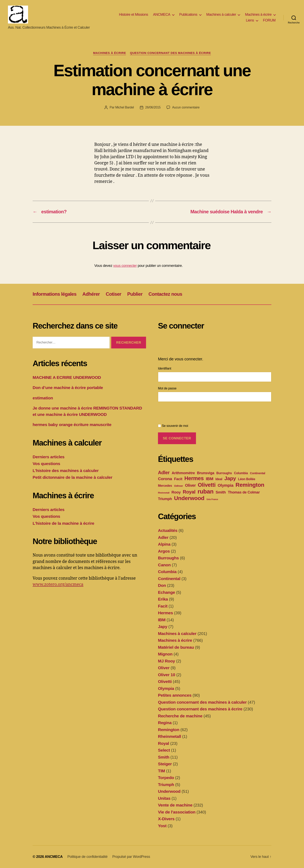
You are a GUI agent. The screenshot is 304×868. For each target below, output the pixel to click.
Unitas (164, 798)
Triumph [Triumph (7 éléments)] (165, 499)
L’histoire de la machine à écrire (63, 523)
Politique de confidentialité (88, 857)
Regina (165, 723)
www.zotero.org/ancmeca (58, 585)
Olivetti (165, 681)
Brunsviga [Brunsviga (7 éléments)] (206, 473)
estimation (43, 398)
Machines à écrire (258, 15)
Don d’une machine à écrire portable (68, 388)
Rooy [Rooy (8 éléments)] (176, 492)
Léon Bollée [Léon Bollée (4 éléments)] (247, 479)
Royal (164, 743)
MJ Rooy (167, 661)
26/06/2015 (153, 107)
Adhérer (91, 294)
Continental (169, 579)
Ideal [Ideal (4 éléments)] (219, 479)
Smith (164, 757)
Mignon (165, 654)
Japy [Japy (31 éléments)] (230, 478)
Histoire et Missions (133, 15)
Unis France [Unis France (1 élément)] (212, 499)
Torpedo (166, 778)
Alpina (164, 544)
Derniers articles (49, 457)
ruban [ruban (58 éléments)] (206, 491)
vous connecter (125, 266)
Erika (163, 599)
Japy (163, 627)
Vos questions (46, 464)
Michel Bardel (124, 107)
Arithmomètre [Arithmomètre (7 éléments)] (183, 473)
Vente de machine (175, 805)
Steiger (165, 764)
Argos (164, 551)
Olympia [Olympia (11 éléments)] (226, 485)
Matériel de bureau (176, 647)
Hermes (165, 613)
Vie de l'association (177, 812)
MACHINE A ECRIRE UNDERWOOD (67, 377)
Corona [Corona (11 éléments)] (165, 479)
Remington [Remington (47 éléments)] (250, 485)
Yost (162, 826)
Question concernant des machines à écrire (170, 53)
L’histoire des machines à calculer (66, 471)
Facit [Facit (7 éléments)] (178, 479)
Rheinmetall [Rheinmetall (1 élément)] (164, 493)
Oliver (164, 668)
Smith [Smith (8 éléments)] (221, 492)
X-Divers (166, 819)
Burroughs (168, 558)
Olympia (166, 688)
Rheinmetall (170, 736)
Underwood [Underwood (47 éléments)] (189, 498)
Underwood (169, 791)
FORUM (269, 20)
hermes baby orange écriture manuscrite (72, 425)
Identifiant (165, 368)
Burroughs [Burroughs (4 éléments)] (224, 473)
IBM (162, 620)
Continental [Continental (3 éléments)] (258, 473)
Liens (250, 20)
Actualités (168, 530)
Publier (135, 294)
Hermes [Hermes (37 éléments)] (194, 478)
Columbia (167, 572)
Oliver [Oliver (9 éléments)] (190, 485)
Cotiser (113, 294)
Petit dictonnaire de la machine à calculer (73, 477)
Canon (164, 565)
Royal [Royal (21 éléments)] (189, 492)
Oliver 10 (167, 675)
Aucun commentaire (186, 107)
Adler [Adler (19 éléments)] (164, 473)
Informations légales (55, 294)
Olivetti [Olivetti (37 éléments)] (207, 485)
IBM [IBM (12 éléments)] (210, 479)
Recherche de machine (180, 716)
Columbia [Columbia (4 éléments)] (241, 473)
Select (164, 750)
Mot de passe (167, 388)
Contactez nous (165, 294)
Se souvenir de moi (173, 426)
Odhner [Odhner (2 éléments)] (178, 486)
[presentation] (188, 414)
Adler (163, 537)
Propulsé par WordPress (131, 857)
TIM (161, 771)
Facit (163, 606)
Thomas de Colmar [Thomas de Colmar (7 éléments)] (244, 492)
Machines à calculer (221, 15)
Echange (167, 592)
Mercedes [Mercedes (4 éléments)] (165, 486)
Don (162, 585)
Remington (169, 730)
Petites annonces (175, 695)
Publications (188, 15)
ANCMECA (162, 15)
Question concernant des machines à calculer (202, 702)
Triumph (166, 785)
